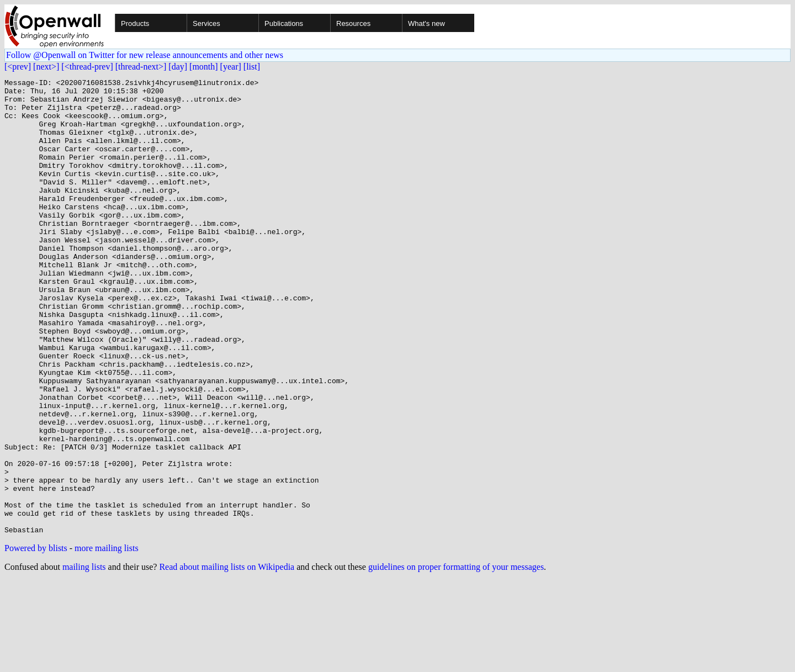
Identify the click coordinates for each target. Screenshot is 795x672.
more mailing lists (107, 639)
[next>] (46, 67)
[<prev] (18, 67)
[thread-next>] (141, 67)
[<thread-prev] (87, 67)
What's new (426, 23)
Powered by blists (36, 639)
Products (135, 23)
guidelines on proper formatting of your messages (456, 658)
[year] (231, 67)
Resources (353, 23)
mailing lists (84, 658)
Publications (284, 23)
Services (206, 23)
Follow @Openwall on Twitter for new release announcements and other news (145, 55)
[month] (204, 67)
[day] (178, 67)
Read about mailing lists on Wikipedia (227, 658)
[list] (252, 67)
